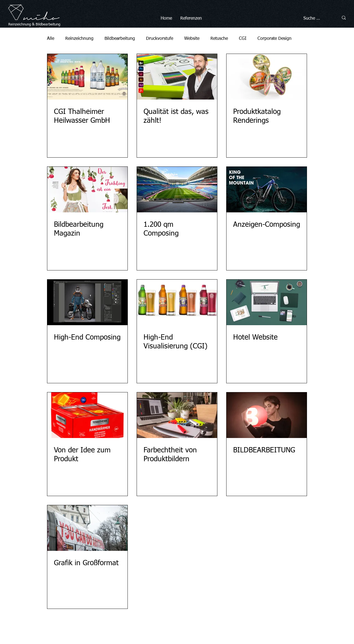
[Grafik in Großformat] (87, 528)
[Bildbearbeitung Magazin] (87, 190)
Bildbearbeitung (48, 24)
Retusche (219, 39)
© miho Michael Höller (155, 627)
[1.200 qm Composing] (177, 190)
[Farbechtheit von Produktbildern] (177, 415)
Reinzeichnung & (22, 24)
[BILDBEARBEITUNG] (267, 415)
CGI (243, 39)
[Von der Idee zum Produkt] (87, 415)
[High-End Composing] (87, 302)
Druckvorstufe (160, 39)
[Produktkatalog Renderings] (267, 77)
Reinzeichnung (79, 39)
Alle (51, 39)
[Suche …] (315, 19)
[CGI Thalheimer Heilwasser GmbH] (87, 77)
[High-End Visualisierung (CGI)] (177, 302)
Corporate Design (274, 39)
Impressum (184, 627)
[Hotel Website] (267, 302)
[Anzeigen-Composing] (267, 190)
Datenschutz (207, 627)
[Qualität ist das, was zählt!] (177, 77)
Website (192, 39)
